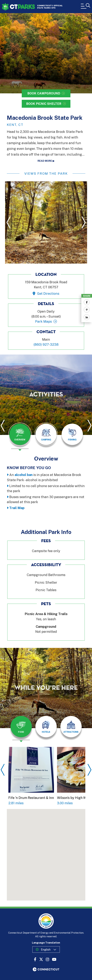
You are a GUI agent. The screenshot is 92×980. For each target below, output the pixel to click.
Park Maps (43, 321)
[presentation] (20, 437)
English (46, 949)
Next (84, 222)
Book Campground (44, 93)
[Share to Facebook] (87, 302)
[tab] (20, 434)
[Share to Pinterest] (87, 310)
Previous (9, 222)
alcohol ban (24, 475)
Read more (45, 161)
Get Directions (48, 294)
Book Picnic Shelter (44, 104)
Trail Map (17, 508)
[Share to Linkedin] (87, 317)
